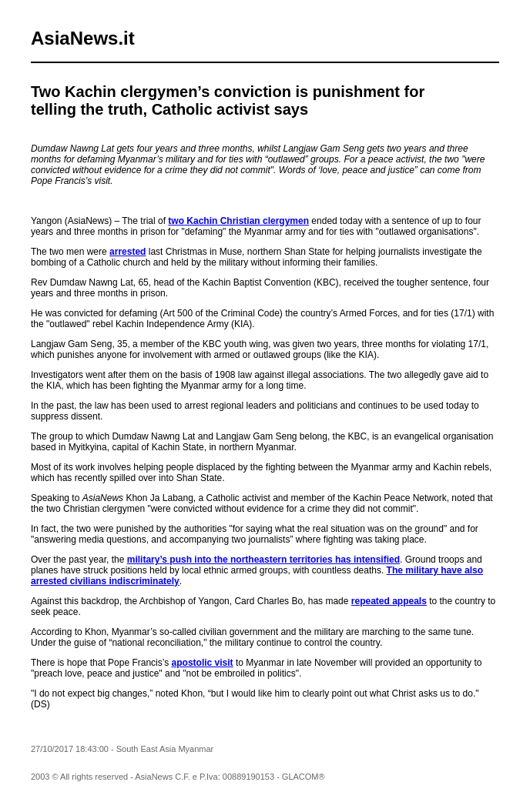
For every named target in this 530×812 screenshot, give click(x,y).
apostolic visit (203, 663)
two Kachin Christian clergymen (238, 221)
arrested (127, 252)
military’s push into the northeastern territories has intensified (263, 560)
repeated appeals (389, 601)
